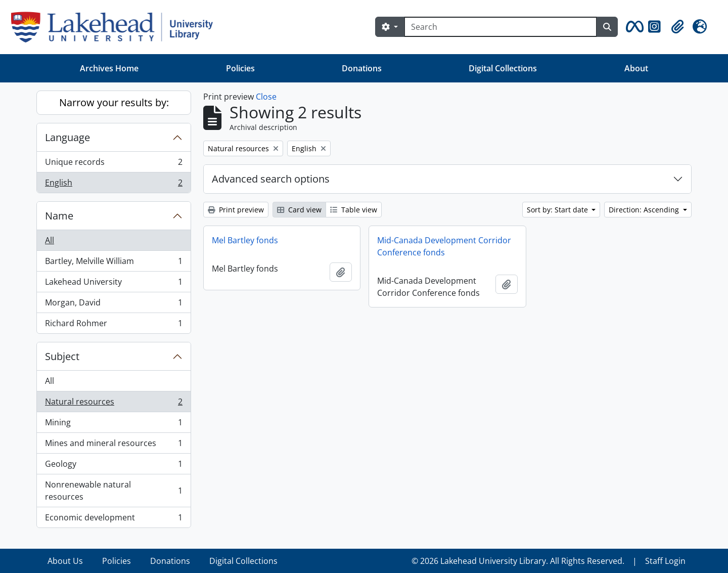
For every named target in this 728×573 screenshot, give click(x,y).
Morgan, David (113, 305)
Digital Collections (503, 68)
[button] (633, 27)
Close (266, 97)
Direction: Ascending (645, 210)
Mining (113, 425)
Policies (240, 68)
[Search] (500, 27)
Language (67, 137)
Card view (299, 210)
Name (59, 216)
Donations (362, 68)
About (636, 68)
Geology (113, 466)
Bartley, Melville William (113, 263)
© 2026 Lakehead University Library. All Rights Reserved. (518, 561)
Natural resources (113, 404)
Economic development (113, 519)
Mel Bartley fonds (245, 240)
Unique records (113, 164)
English (113, 185)
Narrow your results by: (114, 102)
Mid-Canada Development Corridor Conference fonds (444, 246)
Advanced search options (271, 179)
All (50, 240)
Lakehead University (113, 284)
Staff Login (665, 561)
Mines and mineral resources (113, 445)
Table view (354, 210)
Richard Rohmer (113, 325)
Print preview (236, 210)
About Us (65, 561)
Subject (62, 356)
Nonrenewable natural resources (113, 491)
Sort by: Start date (558, 210)
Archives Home (109, 68)
